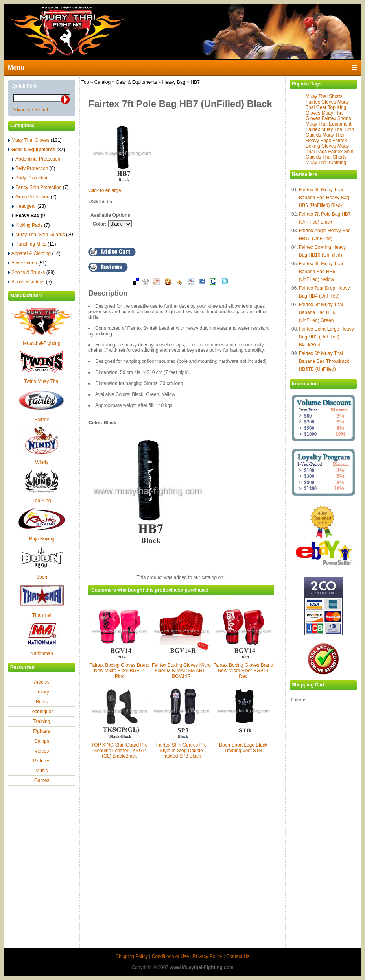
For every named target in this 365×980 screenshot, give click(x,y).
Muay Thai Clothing (326, 163)
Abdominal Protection (36, 159)
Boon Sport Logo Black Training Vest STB (243, 748)
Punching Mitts (34, 244)
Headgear (29, 206)
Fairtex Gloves (321, 102)
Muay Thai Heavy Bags (325, 138)
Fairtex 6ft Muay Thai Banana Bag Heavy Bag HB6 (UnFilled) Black (324, 198)
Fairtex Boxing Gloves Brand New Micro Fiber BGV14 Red (243, 671)
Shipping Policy (132, 956)
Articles (41, 682)
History (41, 692)
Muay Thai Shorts (324, 96)
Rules (42, 702)
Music (41, 771)
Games (42, 780)
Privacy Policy (207, 956)
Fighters (41, 731)
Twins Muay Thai (42, 381)
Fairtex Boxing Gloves (326, 143)
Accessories (27, 263)
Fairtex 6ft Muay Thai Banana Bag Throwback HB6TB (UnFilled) (324, 361)
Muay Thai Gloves (35, 140)
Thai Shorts (334, 157)
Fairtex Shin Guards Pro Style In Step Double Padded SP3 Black (182, 751)
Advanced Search (31, 110)
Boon (42, 577)
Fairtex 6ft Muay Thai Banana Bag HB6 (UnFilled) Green (321, 312)
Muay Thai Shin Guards (43, 235)
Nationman (42, 653)
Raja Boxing (42, 539)
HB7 (195, 82)
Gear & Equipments (136, 82)
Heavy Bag (174, 82)
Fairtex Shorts (336, 118)
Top (85, 82)
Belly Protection (34, 168)
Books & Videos (30, 282)
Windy (41, 462)
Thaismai (42, 615)
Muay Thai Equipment (329, 124)
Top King (42, 501)
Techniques (42, 712)
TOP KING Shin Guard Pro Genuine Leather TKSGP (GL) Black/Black (119, 751)
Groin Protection (34, 197)
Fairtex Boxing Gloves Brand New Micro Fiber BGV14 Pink (119, 671)
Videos (42, 751)
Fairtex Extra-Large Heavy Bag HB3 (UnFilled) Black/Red (326, 337)
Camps (42, 741)
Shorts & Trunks (31, 272)
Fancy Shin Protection (40, 187)
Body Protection (30, 178)
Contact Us (238, 956)
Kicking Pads (31, 225)
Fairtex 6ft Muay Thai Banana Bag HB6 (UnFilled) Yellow (321, 272)
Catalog (102, 82)
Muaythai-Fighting (41, 343)
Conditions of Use (171, 956)
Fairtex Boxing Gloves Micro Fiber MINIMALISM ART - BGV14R (181, 671)
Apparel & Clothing (34, 253)
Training (42, 721)
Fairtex (42, 420)
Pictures (41, 761)
